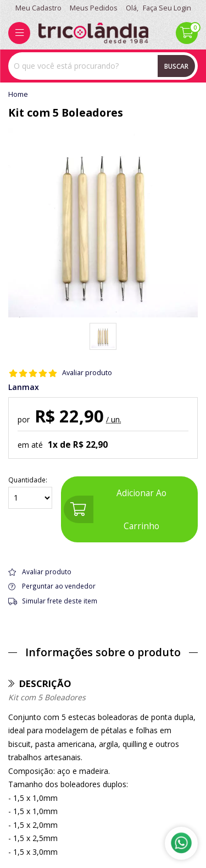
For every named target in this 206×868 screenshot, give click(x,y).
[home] (93, 33)
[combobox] (103, 66)
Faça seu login (167, 8)
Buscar (176, 66)
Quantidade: (30, 493)
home (18, 95)
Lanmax (24, 387)
